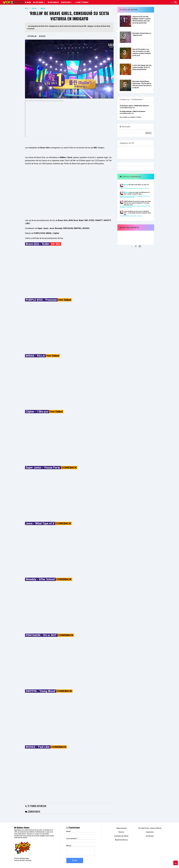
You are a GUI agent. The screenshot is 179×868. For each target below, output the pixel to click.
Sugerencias (150, 832)
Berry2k (126, 185)
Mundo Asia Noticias (121, 840)
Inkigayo (43, 8)
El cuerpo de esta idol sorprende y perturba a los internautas (132, 188)
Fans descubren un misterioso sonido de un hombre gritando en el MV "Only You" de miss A (135, 207)
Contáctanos (150, 836)
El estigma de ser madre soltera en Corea (128, 216)
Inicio (28, 2)
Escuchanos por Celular (121, 836)
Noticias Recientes (129, 227)
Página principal (121, 828)
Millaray (126, 192)
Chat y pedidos (82, 2)
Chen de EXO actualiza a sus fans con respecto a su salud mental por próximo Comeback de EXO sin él (141, 52)
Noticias (34, 8)
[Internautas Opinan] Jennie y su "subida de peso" (142, 34)
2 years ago (147, 188)
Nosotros (67, 2)
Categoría (39, 2)
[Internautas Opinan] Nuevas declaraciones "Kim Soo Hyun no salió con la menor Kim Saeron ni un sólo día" (142, 84)
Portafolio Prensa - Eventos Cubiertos (150, 828)
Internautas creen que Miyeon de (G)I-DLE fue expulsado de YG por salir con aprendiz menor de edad (135, 197)
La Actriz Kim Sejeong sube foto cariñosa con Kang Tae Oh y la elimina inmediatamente (142, 67)
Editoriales (53, 2)
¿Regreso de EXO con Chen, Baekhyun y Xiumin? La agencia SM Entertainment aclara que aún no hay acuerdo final (141, 20)
